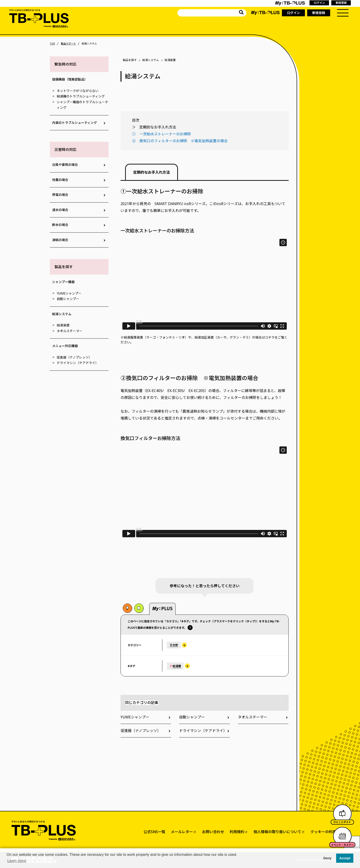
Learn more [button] (17, 861)
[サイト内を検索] (241, 13)
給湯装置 (63, 325)
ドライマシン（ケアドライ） (78, 363)
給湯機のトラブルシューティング (81, 96)
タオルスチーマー (70, 331)
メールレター (182, 832)
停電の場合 (60, 195)
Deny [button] (327, 858)
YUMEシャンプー (69, 293)
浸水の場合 (60, 210)
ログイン (293, 13)
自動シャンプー (68, 299)
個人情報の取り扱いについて (277, 832)
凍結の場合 (60, 240)
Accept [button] (345, 858)
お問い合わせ (213, 832)
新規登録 (319, 13)
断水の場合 (60, 225)
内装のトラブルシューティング (75, 123)
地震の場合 (60, 180)
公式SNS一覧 (154, 832)
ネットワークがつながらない (78, 91)
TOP (52, 44)
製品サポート (68, 44)
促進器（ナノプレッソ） (74, 357)
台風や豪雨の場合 (65, 165)
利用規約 (237, 832)
